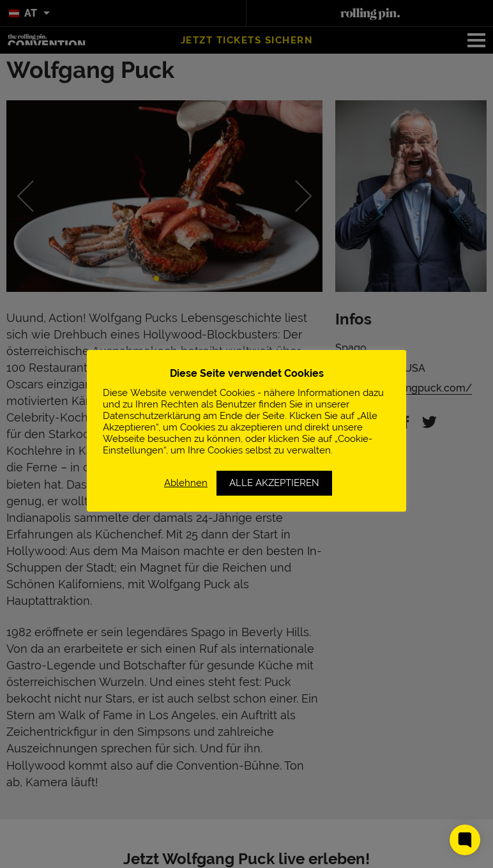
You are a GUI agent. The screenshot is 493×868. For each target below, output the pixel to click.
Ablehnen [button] (186, 483)
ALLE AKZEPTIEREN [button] (274, 483)
